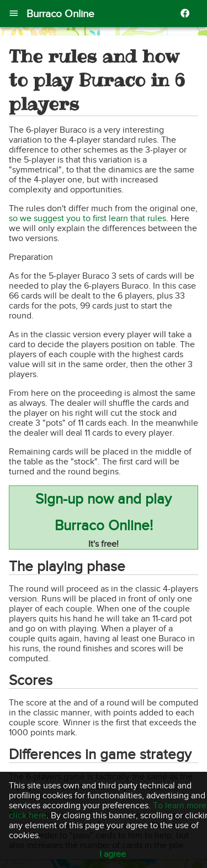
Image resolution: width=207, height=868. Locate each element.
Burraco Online (60, 14)
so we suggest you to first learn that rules (87, 218)
